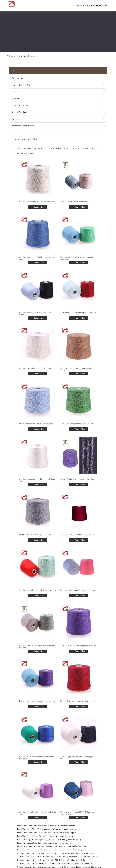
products (97, 5)
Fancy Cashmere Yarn (36, 846)
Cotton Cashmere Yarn (47, 863)
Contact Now (39, 207)
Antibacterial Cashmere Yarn (23, 126)
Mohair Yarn (32, 836)
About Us (87, 5)
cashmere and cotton (26, 56)
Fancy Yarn (16, 99)
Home (79, 5)
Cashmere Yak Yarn (46, 853)
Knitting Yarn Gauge (20, 112)
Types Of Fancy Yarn (20, 105)
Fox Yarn (15, 119)
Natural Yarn (17, 92)
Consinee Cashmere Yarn (21, 85)
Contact (105, 5)
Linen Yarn (32, 826)
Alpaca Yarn (32, 840)
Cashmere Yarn (17, 78)
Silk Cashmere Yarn (46, 857)
